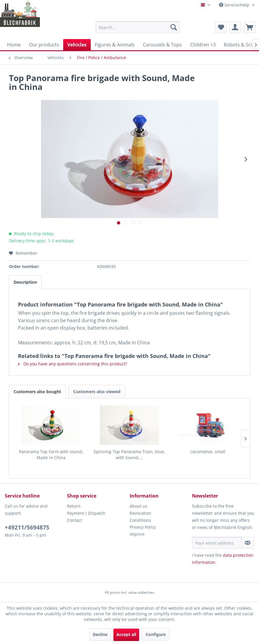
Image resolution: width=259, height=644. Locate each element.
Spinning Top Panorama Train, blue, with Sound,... (129, 455)
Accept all (126, 634)
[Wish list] (221, 27)
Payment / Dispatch (86, 513)
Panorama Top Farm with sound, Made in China (51, 455)
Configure (156, 634)
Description (25, 282)
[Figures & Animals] (115, 45)
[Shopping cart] (250, 27)
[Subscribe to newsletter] (248, 543)
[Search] (174, 27)
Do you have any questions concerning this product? (73, 364)
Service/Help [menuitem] (235, 5)
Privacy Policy (143, 527)
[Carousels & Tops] (162, 45)
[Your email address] (217, 543)
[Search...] (138, 27)
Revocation (140, 513)
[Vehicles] (77, 45)
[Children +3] (203, 45)
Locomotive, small (208, 452)
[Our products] (44, 45)
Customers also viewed (97, 392)
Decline (100, 634)
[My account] (235, 27)
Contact (75, 520)
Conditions (140, 520)
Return (74, 506)
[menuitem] (138, 27)
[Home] (14, 45)
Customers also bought (37, 392)
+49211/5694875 (27, 527)
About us (139, 506)
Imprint (137, 534)
